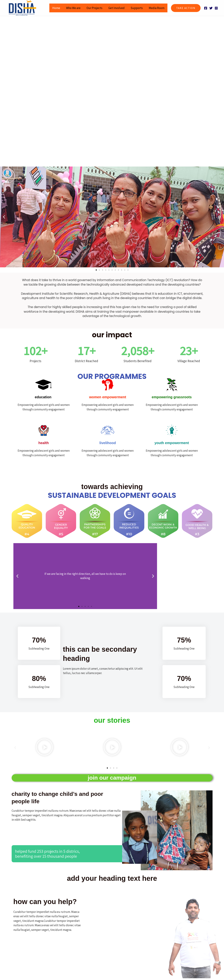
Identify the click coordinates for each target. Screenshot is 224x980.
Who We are (73, 8)
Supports (137, 8)
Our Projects (94, 8)
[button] (186, 8)
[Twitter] (211, 8)
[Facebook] (206, 8)
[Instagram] (216, 8)
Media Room (157, 8)
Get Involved (116, 8)
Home (56, 8)
